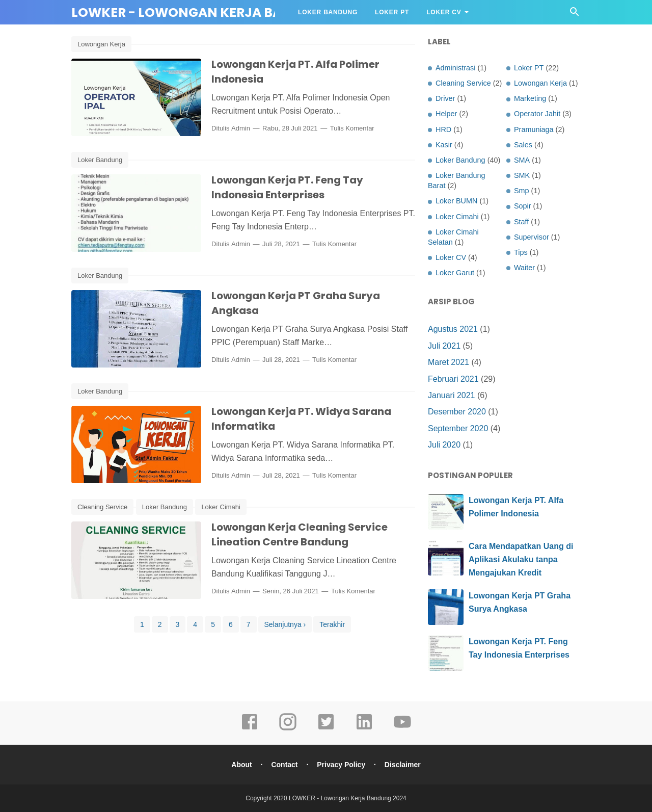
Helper (446, 114)
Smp (522, 191)
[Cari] (575, 15)
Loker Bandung (328, 12)
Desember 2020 (457, 412)
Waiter (524, 268)
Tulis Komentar (352, 128)
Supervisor (532, 237)
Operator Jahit (537, 114)
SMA (522, 160)
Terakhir (332, 624)
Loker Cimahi (221, 507)
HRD (443, 129)
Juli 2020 (444, 445)
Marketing (530, 98)
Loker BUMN (456, 201)
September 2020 (458, 428)
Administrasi (455, 68)
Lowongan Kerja (101, 44)
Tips (521, 252)
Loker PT (392, 12)
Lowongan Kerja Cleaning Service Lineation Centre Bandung (300, 534)
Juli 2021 (444, 346)
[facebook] (250, 729)
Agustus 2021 (453, 329)
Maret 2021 (449, 362)
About (241, 765)
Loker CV (444, 12)
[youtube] (402, 729)
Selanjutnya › (285, 624)
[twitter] (326, 729)
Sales (523, 145)
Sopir (523, 206)
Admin (241, 128)
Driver (445, 98)
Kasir (444, 145)
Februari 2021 (453, 379)
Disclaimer (403, 765)
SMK (522, 175)
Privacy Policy (341, 765)
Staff (521, 222)
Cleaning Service (102, 507)
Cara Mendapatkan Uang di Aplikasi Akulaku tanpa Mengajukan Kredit (521, 559)
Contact (284, 765)
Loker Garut (455, 273)
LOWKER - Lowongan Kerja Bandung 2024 (218, 12)
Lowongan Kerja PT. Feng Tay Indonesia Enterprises (287, 187)
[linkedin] (364, 729)
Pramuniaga (534, 129)
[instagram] (288, 729)
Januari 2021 (452, 395)
